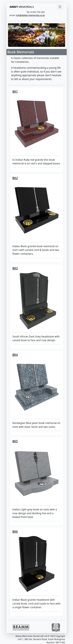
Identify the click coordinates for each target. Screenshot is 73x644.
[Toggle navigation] (60, 7)
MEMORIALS (22, 7)
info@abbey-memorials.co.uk (30, 15)
